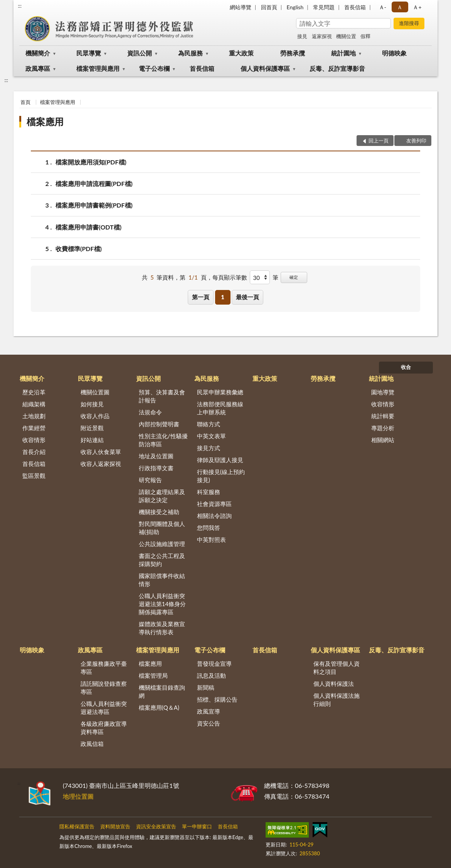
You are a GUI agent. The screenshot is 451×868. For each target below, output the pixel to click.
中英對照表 (211, 540)
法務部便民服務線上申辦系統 (220, 408)
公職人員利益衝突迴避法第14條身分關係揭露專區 (162, 604)
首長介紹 (34, 452)
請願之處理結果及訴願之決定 (162, 496)
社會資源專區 (214, 504)
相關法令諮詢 (214, 516)
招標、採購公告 (217, 699)
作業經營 (34, 428)
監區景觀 (34, 476)
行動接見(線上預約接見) (221, 476)
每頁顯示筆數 (230, 277)
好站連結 (92, 440)
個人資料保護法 (334, 684)
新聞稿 (206, 687)
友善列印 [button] (416, 141)
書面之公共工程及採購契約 (162, 560)
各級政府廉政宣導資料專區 (104, 728)
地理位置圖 (78, 796)
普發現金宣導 (214, 664)
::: (20, 6)
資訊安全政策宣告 (156, 826)
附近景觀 (92, 428)
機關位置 (346, 36)
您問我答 (209, 528)
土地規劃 (34, 416)
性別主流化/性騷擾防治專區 (163, 440)
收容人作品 (95, 416)
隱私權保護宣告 (77, 826)
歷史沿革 (34, 392)
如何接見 (92, 404)
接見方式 (209, 448)
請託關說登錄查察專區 (104, 688)
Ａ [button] (400, 7)
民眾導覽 (89, 53)
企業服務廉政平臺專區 (104, 668)
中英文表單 (211, 436)
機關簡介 (38, 53)
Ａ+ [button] (417, 7)
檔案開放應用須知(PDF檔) (91, 162)
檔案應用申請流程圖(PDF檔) (94, 183)
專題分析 (383, 428)
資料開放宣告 (115, 826)
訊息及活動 (211, 675)
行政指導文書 (156, 468)
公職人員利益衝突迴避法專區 (104, 708)
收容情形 (34, 440)
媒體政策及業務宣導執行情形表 (162, 628)
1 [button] (223, 297)
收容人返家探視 (101, 464)
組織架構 (34, 404)
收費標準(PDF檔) (79, 249)
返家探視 (322, 36)
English (295, 7)
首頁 (25, 102)
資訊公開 (140, 53)
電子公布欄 (154, 68)
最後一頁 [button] (247, 297)
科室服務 (209, 492)
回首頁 (269, 7)
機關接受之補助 (159, 512)
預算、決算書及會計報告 (162, 396)
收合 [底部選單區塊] (406, 367)
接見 (302, 36)
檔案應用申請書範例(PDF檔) (94, 205)
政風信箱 (92, 744)
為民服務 (190, 53)
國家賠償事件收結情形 (162, 580)
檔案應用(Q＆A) (159, 707)
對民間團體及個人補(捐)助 (162, 528)
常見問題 (324, 7)
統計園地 (343, 53)
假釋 (365, 36)
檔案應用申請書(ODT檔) (88, 227)
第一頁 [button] (201, 297)
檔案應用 (45, 121)
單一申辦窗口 (197, 826)
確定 (294, 277)
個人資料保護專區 (265, 68)
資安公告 (209, 723)
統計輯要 (383, 416)
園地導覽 (383, 392)
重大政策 (241, 53)
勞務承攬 (293, 53)
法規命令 (150, 412)
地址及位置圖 (156, 456)
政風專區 (38, 68)
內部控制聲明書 (159, 424)
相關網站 (383, 440)
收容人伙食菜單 (101, 452)
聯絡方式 (209, 424)
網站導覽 (241, 7)
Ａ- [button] (383, 7)
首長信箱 (355, 7)
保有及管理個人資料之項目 (337, 668)
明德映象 (394, 53)
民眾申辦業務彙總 (220, 392)
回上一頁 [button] (379, 141)
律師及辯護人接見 (220, 460)
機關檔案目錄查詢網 (162, 691)
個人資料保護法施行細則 (337, 700)
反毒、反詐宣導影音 (337, 68)
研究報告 (150, 480)
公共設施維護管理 (162, 544)
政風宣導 (209, 711)
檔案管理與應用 (98, 68)
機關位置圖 (95, 392)
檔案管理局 (153, 675)
